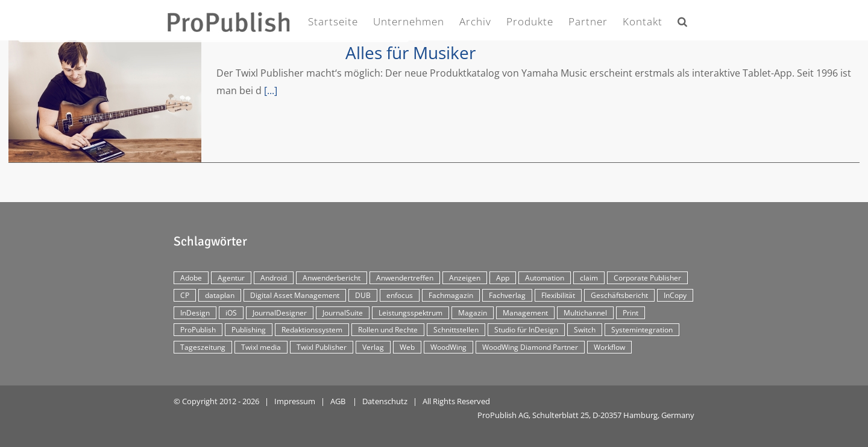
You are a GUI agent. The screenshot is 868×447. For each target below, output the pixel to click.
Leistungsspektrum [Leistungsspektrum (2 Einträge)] (410, 313)
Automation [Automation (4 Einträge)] (545, 278)
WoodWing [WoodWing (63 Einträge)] (448, 347)
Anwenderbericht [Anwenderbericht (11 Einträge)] (332, 278)
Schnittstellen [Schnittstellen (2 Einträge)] (456, 330)
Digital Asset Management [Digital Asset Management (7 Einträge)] (295, 295)
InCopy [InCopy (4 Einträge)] (675, 295)
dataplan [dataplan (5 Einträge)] (220, 295)
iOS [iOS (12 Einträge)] (231, 313)
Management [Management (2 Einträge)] (525, 313)
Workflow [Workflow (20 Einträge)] (609, 347)
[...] (271, 90)
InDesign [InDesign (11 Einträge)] (195, 313)
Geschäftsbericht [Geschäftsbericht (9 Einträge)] (619, 295)
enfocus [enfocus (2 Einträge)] (400, 295)
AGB (338, 401)
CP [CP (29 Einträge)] (185, 295)
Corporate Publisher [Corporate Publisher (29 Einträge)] (647, 278)
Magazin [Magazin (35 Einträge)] (473, 313)
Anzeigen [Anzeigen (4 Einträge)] (465, 278)
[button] (683, 19)
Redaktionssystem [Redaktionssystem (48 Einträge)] (312, 330)
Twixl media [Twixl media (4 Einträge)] (261, 347)
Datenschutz (385, 401)
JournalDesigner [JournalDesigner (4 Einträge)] (280, 313)
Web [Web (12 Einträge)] (407, 347)
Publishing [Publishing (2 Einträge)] (249, 330)
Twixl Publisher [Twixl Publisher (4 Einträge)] (322, 347)
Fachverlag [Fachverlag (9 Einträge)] (507, 295)
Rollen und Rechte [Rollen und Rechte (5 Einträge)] (388, 330)
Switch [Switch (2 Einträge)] (585, 330)
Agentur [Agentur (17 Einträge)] (231, 278)
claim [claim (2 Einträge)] (589, 278)
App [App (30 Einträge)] (503, 278)
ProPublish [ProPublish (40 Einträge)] (198, 330)
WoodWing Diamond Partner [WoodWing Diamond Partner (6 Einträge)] (530, 347)
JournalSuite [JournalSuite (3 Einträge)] (343, 313)
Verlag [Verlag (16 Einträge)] (373, 347)
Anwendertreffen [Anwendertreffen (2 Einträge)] (405, 278)
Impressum (295, 401)
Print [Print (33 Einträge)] (631, 313)
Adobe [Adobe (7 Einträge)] (191, 278)
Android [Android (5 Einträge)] (274, 278)
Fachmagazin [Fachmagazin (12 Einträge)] (451, 295)
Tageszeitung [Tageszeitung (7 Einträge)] (203, 347)
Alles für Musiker (410, 52)
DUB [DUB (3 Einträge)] (363, 295)
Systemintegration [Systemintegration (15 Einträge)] (642, 330)
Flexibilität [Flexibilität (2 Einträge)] (558, 295)
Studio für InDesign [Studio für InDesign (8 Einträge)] (526, 330)
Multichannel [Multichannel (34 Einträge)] (585, 313)
